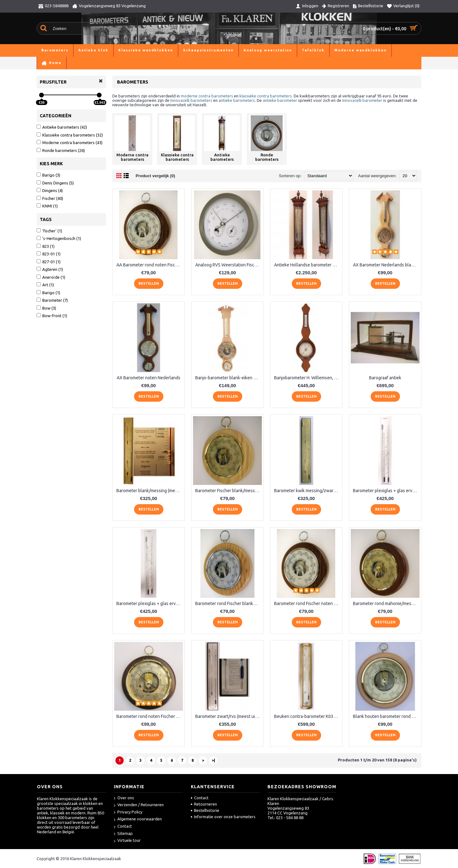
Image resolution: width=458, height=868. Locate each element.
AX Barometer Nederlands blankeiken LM (386, 265)
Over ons (124, 798)
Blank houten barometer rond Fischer (386, 716)
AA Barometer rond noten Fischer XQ (150, 265)
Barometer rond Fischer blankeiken (229, 603)
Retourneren (204, 804)
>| (213, 760)
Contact (123, 827)
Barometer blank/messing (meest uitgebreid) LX (150, 491)
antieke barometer (280, 100)
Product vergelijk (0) (155, 176)
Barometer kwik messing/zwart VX (307, 491)
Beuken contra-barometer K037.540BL (307, 716)
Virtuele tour (127, 841)
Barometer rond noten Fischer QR (149, 716)
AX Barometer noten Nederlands (149, 378)
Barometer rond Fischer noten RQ (307, 603)
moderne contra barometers (207, 96)
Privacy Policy (128, 812)
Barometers (64, 63)
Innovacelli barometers (191, 100)
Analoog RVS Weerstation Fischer (228, 265)
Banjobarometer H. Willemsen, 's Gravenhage (307, 378)
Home (42, 63)
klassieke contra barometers (266, 96)
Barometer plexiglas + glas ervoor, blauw (386, 491)
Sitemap (123, 834)
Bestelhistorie (205, 810)
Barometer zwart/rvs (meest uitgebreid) (229, 716)
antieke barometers (237, 100)
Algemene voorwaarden (138, 819)
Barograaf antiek (385, 378)
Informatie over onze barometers (223, 817)
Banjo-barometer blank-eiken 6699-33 (229, 378)
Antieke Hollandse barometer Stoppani (307, 265)
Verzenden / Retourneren (139, 805)
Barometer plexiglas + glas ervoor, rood (150, 603)
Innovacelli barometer (362, 100)
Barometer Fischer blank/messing (228, 491)
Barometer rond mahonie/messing (386, 603)
